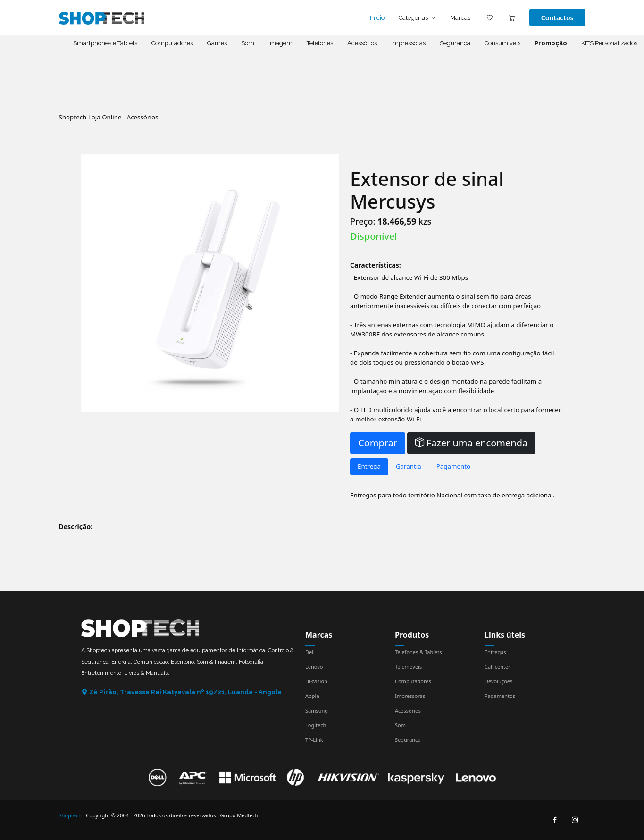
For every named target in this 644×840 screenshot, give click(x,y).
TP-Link (314, 740)
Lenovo (314, 667)
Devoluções (498, 681)
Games (217, 43)
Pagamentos (500, 696)
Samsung (317, 710)
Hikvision (316, 681)
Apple (312, 696)
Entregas (495, 652)
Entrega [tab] (369, 466)
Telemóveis (408, 667)
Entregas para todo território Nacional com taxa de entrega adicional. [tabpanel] (452, 495)
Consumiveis (502, 43)
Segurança (455, 43)
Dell (310, 652)
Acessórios (362, 43)
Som (248, 43)
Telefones (320, 43)
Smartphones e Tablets (105, 43)
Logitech (316, 725)
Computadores (172, 43)
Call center (498, 667)
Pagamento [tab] (453, 466)
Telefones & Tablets (418, 652)
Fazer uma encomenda (472, 443)
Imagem (280, 43)
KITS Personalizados (609, 43)
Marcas (460, 18)
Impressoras (408, 43)
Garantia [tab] (409, 466)
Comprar (378, 443)
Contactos (557, 18)
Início (377, 18)
